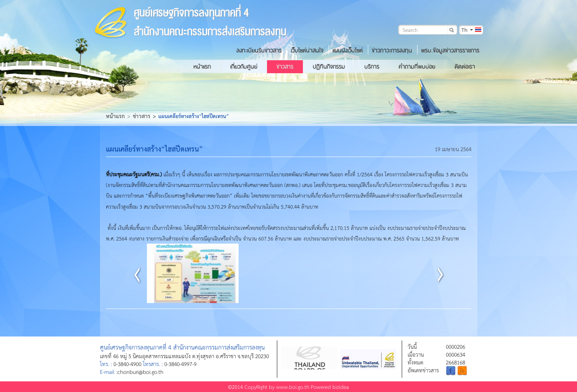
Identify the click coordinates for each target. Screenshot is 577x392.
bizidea (341, 387)
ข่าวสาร (285, 67)
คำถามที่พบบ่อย (417, 67)
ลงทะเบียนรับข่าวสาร (259, 50)
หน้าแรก (202, 67)
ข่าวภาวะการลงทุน (392, 50)
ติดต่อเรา (465, 67)
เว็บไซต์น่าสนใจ (307, 50)
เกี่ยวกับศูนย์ (244, 67)
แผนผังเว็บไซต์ (348, 50)
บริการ (372, 67)
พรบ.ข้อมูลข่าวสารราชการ (450, 50)
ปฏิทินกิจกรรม (329, 67)
